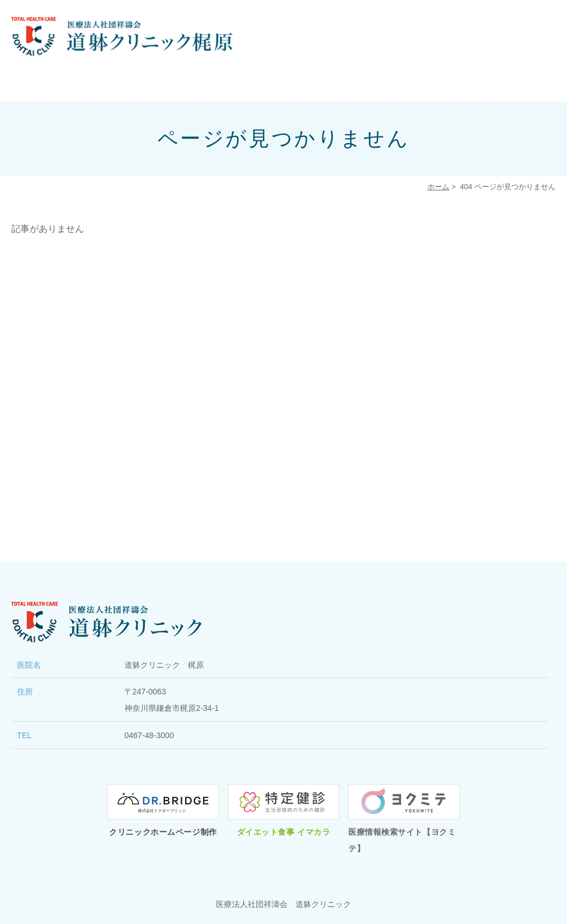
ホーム (438, 187)
